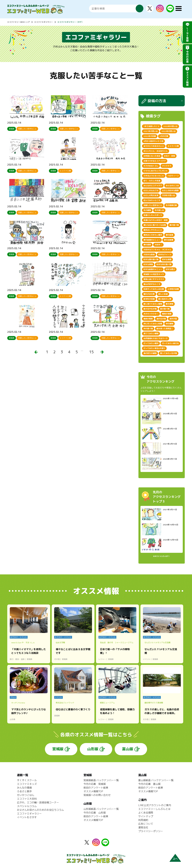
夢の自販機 (169, 240)
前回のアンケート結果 (96, 788)
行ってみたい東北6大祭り (154, 348)
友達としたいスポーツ (153, 215)
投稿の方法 (157, 101)
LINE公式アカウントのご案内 (155, 805)
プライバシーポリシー (151, 831)
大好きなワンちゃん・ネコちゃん (157, 250)
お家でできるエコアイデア (155, 161)
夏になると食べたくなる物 (155, 225)
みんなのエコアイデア (153, 186)
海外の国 (173, 319)
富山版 (128, 749)
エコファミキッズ (27, 784)
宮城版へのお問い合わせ (97, 795)
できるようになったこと (154, 176)
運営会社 (143, 827)
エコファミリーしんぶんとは (154, 809)
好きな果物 (148, 264)
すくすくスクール (27, 780)
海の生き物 (161, 319)
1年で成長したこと (152, 126)
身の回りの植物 (150, 353)
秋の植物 (169, 324)
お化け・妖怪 (169, 156)
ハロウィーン (173, 176)
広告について (146, 824)
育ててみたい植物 (151, 333)
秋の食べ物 (148, 329)
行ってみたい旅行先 (170, 343)
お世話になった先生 (152, 156)
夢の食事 (147, 245)
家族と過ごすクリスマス (154, 279)
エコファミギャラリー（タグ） (70, 22)
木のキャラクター (151, 314)
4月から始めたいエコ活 (153, 141)
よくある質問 (146, 813)
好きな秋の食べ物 (164, 264)
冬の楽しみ (159, 210)
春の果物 (169, 304)
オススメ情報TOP (93, 791)
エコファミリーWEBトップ (18, 22)
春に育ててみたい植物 (153, 304)
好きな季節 (167, 259)
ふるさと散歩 (24, 791)
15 (91, 352)
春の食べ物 (165, 309)
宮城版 (58, 749)
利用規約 (143, 820)
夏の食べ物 (174, 225)
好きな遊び (170, 269)
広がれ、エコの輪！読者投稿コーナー (38, 802)
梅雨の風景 (148, 319)
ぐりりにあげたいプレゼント (156, 171)
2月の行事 (164, 136)
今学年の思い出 (169, 195)
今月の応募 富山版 (149, 784)
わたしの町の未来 (151, 195)
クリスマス (167, 166)
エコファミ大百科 (27, 799)
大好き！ (158, 245)
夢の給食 (169, 235)
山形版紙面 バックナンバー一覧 (101, 809)
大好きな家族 (149, 254)
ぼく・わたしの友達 (152, 181)
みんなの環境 (24, 788)
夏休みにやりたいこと (153, 230)
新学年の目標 (149, 299)
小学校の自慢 (173, 289)
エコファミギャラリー (44, 22)
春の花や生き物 (150, 309)
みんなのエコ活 (172, 186)
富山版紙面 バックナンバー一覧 (156, 780)
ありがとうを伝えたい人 (154, 146)
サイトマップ (146, 816)
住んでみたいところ (152, 200)
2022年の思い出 (169, 131)
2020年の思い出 (170, 126)
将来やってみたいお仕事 (154, 289)
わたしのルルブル (151, 190)
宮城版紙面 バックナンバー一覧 (101, 780)
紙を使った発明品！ (165, 329)
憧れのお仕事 (149, 294)
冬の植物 (147, 210)
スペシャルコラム (27, 806)
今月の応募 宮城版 (95, 784)
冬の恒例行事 (171, 205)
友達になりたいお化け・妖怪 (156, 220)
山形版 (93, 749)
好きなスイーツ (165, 254)
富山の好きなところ (152, 284)
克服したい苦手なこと (153, 205)
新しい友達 (163, 294)
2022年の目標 (150, 136)
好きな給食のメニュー (153, 269)
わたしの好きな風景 (170, 190)
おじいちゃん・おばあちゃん (156, 151)
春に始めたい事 (165, 299)
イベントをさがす (27, 817)
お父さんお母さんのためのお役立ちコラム (40, 810)
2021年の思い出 (151, 131)
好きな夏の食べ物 (151, 259)
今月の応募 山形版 (95, 813)
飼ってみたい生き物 (169, 353)
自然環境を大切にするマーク (156, 338)
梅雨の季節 (167, 314)
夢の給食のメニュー (152, 240)
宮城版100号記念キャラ (154, 274)
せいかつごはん (26, 795)
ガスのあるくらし (151, 166)
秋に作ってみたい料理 (153, 324)
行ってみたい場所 (151, 343)
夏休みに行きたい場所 (153, 235)
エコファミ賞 (173, 146)
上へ (175, 859)
